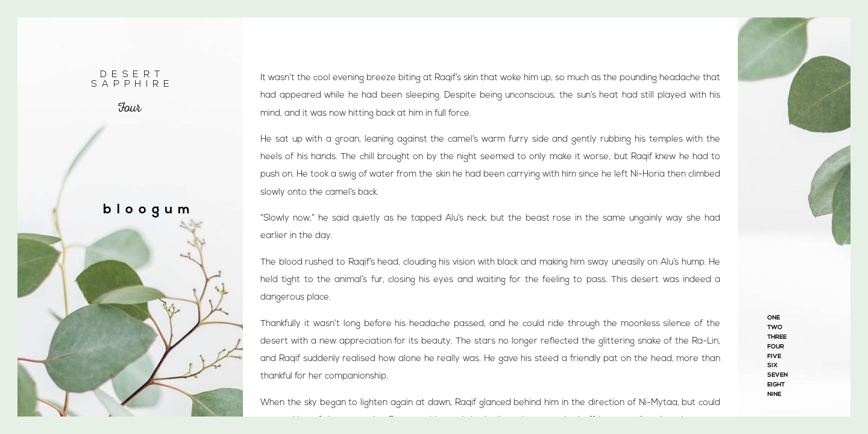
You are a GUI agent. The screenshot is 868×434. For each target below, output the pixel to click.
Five (774, 357)
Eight (776, 385)
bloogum (149, 210)
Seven (778, 375)
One (774, 318)
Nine (774, 395)
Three (777, 337)
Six (772, 366)
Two (775, 328)
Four (776, 347)
